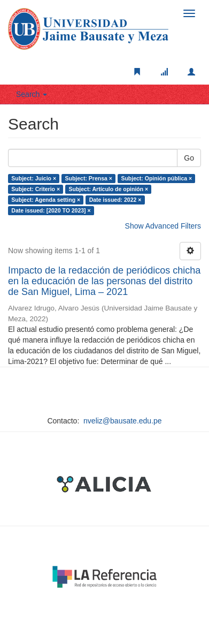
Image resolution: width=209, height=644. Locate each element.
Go (189, 158)
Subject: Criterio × (36, 189)
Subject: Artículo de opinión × (109, 189)
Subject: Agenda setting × (46, 200)
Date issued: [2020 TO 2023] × (51, 210)
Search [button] (32, 94)
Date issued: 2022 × (115, 200)
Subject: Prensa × (89, 178)
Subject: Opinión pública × (156, 178)
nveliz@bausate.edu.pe (123, 421)
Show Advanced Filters (163, 226)
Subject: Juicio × (34, 178)
